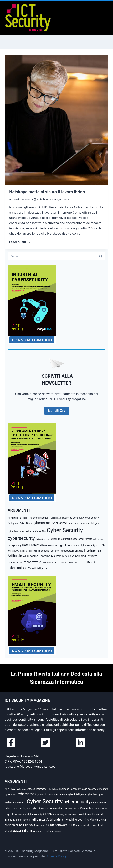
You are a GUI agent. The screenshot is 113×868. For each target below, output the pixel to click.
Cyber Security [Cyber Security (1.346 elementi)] (65, 530)
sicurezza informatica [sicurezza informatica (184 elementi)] (23, 831)
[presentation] (56, 120)
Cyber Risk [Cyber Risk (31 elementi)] (41, 531)
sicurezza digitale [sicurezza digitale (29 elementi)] (69, 562)
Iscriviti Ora (57, 411)
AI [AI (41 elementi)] (9, 518)
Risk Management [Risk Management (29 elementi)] (51, 562)
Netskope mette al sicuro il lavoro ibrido (47, 192)
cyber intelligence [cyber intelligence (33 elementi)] (92, 523)
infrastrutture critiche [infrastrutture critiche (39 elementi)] (72, 551)
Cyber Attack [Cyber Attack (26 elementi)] (26, 523)
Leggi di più (20, 242)
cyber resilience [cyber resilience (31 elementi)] (27, 531)
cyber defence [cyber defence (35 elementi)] (75, 523)
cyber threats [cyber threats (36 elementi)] (85, 539)
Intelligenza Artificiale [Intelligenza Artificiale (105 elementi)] (45, 819)
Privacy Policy (56, 856)
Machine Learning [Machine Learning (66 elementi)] (39, 556)
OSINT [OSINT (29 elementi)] (71, 556)
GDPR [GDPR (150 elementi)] (101, 545)
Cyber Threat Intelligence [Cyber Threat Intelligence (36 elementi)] (64, 539)
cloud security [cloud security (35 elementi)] (92, 518)
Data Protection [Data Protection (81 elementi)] (33, 545)
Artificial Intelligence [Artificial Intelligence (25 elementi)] (20, 518)
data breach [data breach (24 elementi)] (99, 539)
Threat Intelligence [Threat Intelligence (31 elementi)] (38, 568)
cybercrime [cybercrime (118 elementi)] (41, 523)
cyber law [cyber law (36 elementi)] (13, 531)
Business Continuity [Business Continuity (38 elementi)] (73, 518)
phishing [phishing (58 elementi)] (81, 556)
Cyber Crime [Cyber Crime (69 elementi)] (59, 523)
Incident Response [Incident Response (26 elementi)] (28, 551)
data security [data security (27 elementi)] (51, 545)
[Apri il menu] (109, 18)
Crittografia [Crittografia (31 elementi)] (13, 523)
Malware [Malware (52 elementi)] (56, 556)
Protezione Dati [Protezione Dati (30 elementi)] (15, 562)
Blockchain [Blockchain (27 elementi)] (56, 518)
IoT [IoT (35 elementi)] (24, 556)
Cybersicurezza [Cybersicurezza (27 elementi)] (43, 539)
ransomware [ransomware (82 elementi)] (32, 562)
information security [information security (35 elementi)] (49, 551)
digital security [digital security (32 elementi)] (87, 545)
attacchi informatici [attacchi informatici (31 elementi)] (40, 518)
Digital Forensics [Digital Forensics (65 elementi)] (68, 545)
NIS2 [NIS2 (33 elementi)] (65, 556)
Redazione (27, 199)
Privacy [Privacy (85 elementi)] (92, 556)
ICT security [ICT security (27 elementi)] (13, 551)
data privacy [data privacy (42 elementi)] (15, 545)
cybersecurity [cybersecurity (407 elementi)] (21, 538)
